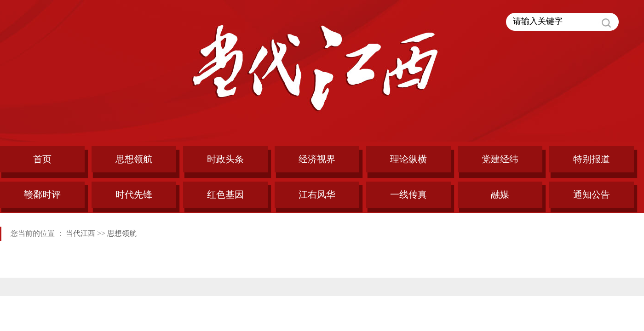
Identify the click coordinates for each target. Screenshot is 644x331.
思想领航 (122, 233)
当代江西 (80, 233)
